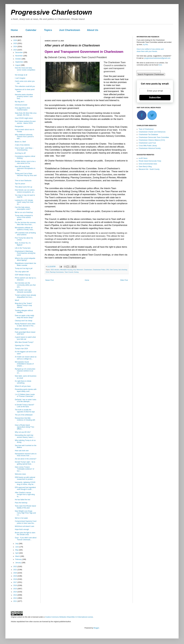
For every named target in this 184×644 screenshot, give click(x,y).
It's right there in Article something (23, 382)
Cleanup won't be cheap (24, 321)
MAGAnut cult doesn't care (24, 526)
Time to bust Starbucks (23, 181)
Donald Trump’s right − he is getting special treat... (25, 463)
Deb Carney (114, 270)
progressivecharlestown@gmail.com (157, 58)
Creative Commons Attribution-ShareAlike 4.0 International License (69, 617)
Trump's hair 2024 (21, 349)
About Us (93, 30)
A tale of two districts (22, 145)
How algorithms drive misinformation (22, 109)
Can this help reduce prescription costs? (23, 208)
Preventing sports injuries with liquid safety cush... (26, 390)
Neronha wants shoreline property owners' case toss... (24, 97)
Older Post (124, 280)
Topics (48, 30)
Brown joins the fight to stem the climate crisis (25, 534)
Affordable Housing (66, 270)
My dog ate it (20, 102)
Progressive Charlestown (51, 12)
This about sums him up (23, 187)
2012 (15, 598)
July (17, 544)
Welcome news (20, 474)
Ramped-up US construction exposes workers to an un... (25, 371)
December (19, 52)
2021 (15, 570)
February (19, 559)
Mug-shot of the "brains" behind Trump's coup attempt (24, 305)
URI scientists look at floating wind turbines (25, 234)
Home (14, 30)
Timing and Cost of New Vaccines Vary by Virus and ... (26, 176)
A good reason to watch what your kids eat (25, 338)
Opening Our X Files (22, 345)
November (19, 56)
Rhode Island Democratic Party (150, 161)
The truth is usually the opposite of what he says (25, 411)
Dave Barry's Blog (145, 167)
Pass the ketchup (21, 503)
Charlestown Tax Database (148, 135)
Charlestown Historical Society (150, 148)
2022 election (55, 270)
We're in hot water (21, 518)
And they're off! (20, 153)
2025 (15, 43)
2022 (15, 567)
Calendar (31, 30)
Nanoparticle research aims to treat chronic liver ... (26, 455)
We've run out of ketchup (24, 212)
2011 (15, 601)
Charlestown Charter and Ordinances (152, 132)
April (17, 553)
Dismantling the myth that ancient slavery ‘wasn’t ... (25, 436)
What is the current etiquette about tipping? (25, 259)
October (18, 59)
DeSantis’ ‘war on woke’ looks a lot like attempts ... (26, 401)
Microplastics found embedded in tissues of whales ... (24, 364)
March (18, 556)
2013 (15, 595)
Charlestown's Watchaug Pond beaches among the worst (25, 253)
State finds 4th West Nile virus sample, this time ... (26, 114)
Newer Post (50, 280)
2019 (15, 576)
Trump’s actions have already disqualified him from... (25, 296)
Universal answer (21, 105)
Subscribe (155, 98)
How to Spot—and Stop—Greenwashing (24, 149)
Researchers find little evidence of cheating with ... (25, 420)
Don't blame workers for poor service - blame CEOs (25, 122)
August (18, 65)
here (160, 65)
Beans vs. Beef (20, 142)
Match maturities (21, 329)
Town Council (69, 272)
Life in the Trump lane (23, 248)
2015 (15, 589)
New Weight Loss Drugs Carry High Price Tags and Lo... (25, 513)
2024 (15, 47)
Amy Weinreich (78, 270)
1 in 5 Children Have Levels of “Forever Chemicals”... (25, 395)
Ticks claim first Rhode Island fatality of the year (25, 507)
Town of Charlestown (146, 129)
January (18, 563)
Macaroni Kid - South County (149, 169)
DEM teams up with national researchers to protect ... (25, 478)
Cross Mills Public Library (148, 146)
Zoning (76, 272)
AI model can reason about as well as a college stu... (26, 358)
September (19, 62)
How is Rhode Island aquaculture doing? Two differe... (24, 427)
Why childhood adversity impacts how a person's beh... (24, 137)
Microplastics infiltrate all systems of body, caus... (25, 229)
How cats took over (22, 451)
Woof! (17, 300)
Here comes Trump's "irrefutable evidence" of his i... (24, 469)
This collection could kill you (25, 86)
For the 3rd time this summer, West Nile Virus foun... (25, 223)
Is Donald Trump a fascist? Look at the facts (24, 406)
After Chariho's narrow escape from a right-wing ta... (25, 495)
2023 (15, 50)
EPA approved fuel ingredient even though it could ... (25, 488)
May (17, 550)
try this (145, 45)
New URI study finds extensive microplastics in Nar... (25, 168)
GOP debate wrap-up (23, 275)
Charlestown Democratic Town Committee (154, 137)
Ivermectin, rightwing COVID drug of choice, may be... (25, 483)
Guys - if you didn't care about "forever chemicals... (26, 539)
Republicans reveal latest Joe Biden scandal (26, 264)
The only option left (22, 272)
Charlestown (88, 270)
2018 (15, 579)
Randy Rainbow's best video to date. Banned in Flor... (25, 325)
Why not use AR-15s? (23, 432)
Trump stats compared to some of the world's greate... (24, 217)
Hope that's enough (22, 529)
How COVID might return (24, 118)
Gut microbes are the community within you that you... (25, 285)
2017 (15, 582)
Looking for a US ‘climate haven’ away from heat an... (24, 202)
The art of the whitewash (24, 415)
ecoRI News (143, 158)
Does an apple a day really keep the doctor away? (24, 316)
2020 (15, 573)
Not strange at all (21, 75)
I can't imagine (20, 78)
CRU (108, 270)
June (17, 547)
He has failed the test (23, 500)
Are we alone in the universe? (26, 459)
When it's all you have (23, 386)
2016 (15, 585)
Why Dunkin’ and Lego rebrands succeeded (23, 291)
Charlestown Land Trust (147, 143)
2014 (15, 592)
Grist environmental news (148, 164)
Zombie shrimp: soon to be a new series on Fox (25, 162)
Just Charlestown (70, 30)
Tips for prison (20, 184)
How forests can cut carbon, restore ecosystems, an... (25, 191)
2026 (15, 40)
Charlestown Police (99, 270)
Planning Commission (57, 272)
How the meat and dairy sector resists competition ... (25, 70)
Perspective (19, 126)
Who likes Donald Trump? (24, 342)
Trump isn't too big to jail (24, 268)
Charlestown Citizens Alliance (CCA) (152, 140)
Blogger (96, 628)
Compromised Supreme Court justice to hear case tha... (26, 522)
